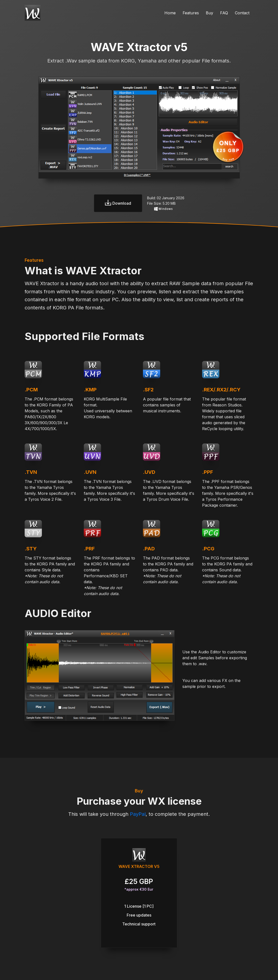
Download (118, 203)
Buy (209, 13)
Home (170, 13)
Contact (242, 13)
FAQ (224, 13)
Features (191, 13)
